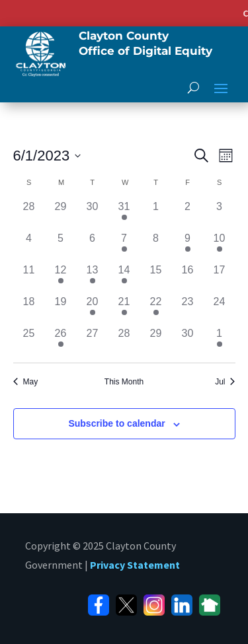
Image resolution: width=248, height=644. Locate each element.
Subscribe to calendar (116, 423)
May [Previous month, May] (26, 382)
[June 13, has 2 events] (93, 278)
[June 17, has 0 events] (220, 278)
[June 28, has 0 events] (124, 341)
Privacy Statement (135, 565)
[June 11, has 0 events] (29, 278)
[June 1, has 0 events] (156, 215)
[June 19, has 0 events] (61, 310)
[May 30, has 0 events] (93, 215)
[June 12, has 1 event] (61, 278)
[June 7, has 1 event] (124, 246)
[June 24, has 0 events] (220, 310)
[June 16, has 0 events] (188, 278)
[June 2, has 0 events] (188, 215)
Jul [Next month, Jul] (225, 382)
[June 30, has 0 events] (188, 341)
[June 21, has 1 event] (124, 310)
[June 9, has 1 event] (188, 246)
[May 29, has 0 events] (61, 215)
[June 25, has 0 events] (29, 341)
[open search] (193, 87)
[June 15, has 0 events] (156, 278)
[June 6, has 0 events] (93, 246)
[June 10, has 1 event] (220, 246)
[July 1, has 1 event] (220, 341)
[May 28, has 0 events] (29, 215)
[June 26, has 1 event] (61, 341)
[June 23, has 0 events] (188, 310)
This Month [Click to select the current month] (124, 382)
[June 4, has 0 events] (29, 246)
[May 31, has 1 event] (124, 215)
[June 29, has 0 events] (156, 341)
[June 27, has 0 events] (93, 341)
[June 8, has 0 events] (156, 246)
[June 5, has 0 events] (61, 246)
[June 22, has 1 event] (156, 310)
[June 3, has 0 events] (220, 215)
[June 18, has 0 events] (29, 310)
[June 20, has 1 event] (93, 310)
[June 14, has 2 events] (124, 278)
